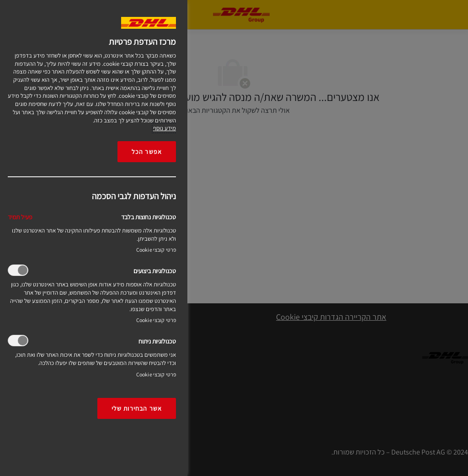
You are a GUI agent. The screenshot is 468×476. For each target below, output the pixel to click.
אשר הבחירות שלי (137, 408)
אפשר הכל (147, 151)
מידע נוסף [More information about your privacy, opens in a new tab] (165, 128)
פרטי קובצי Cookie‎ (156, 250)
